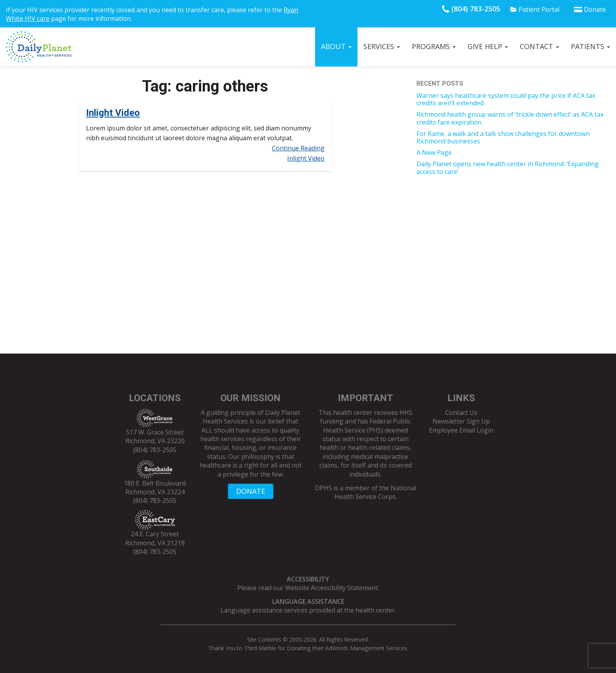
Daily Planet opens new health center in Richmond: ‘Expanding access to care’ (508, 168)
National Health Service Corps (375, 492)
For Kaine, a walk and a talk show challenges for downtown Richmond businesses (503, 137)
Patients (590, 46)
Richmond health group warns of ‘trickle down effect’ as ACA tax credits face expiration (510, 118)
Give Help (488, 46)
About (336, 46)
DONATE (251, 491)
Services (382, 46)
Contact (539, 46)
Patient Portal (535, 9)
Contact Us (461, 413)
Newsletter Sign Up (461, 421)
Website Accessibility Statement (332, 588)
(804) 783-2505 (471, 9)
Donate (590, 9)
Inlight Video (113, 113)
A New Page (434, 152)
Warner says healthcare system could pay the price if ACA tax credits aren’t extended (506, 99)
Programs (434, 46)
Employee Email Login (461, 430)
